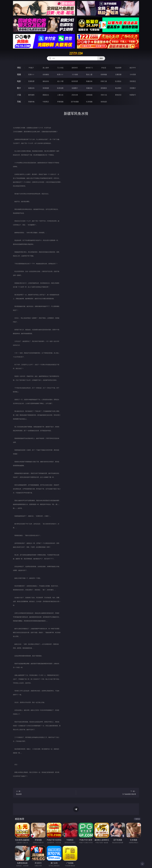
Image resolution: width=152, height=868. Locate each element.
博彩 (19, 68)
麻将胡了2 (89, 68)
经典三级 (104, 81)
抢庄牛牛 (133, 68)
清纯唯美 (104, 88)
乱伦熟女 (118, 81)
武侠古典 (75, 95)
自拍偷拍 (46, 74)
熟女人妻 (89, 74)
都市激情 (31, 95)
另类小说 (104, 95)
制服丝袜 (89, 81)
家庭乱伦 (46, 95)
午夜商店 (46, 102)
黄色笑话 (118, 95)
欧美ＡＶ (60, 74)
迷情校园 (89, 95)
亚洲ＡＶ (31, 74)
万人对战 (60, 68)
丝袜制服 (104, 74)
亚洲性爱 (31, 81)
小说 (19, 95)
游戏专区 (75, 68)
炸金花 (104, 68)
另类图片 (133, 88)
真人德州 (46, 68)
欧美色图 (60, 88)
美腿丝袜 (89, 88)
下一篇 (108, 793)
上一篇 (45, 793)
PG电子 (31, 68)
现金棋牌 (118, 68)
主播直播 (118, 74)
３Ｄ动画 (75, 74)
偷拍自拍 (46, 81)
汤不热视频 (75, 102)
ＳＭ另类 (133, 74)
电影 (19, 81)
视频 (19, 74)
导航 (19, 102)
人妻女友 (60, 95)
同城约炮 (31, 102)
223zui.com (76, 53)
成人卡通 (60, 81)
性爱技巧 (133, 95)
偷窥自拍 (31, 88)
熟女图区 (118, 88)
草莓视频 (60, 102)
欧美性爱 (75, 81)
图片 (19, 88)
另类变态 (133, 81)
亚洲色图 (46, 88)
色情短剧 (104, 102)
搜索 (101, 58)
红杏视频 (89, 102)
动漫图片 (75, 88)
